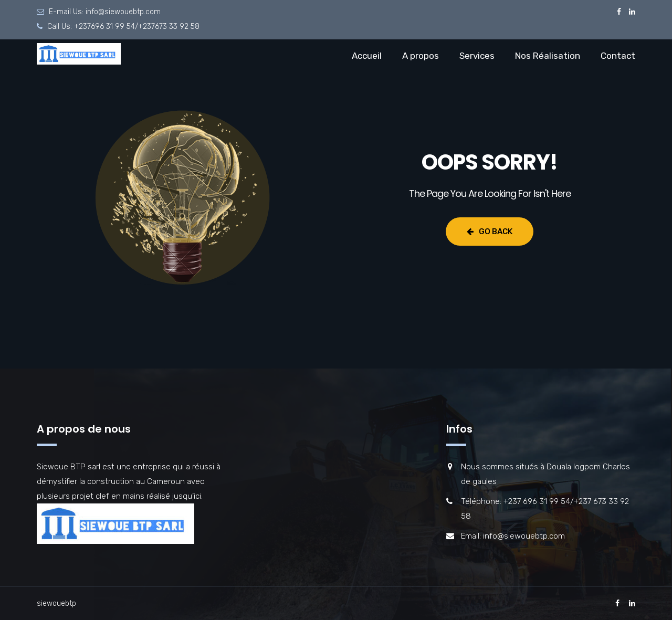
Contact (618, 56)
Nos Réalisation (548, 56)
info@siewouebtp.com (123, 12)
